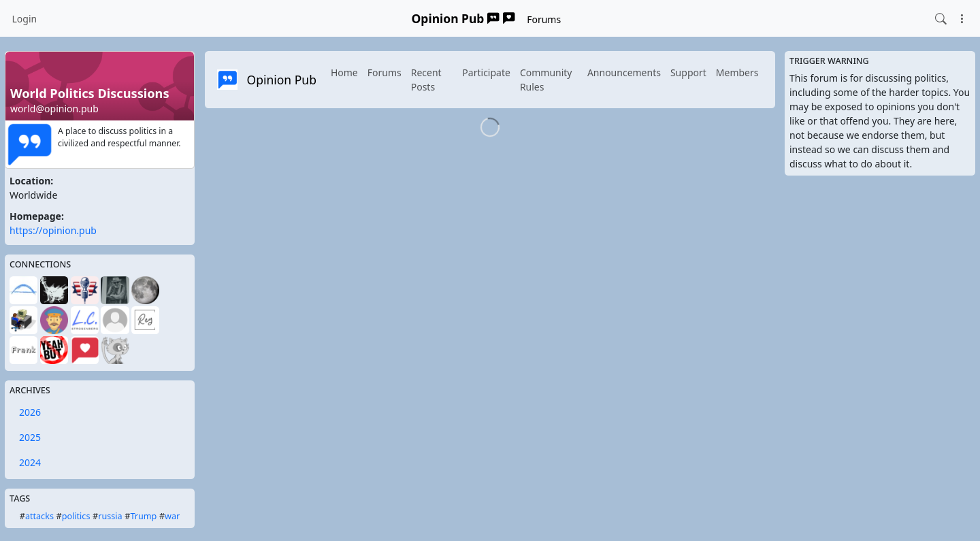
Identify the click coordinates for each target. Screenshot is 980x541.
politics (76, 516)
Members (737, 72)
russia (110, 516)
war (172, 516)
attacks (39, 516)
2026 (30, 412)
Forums (544, 19)
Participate (486, 72)
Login (25, 19)
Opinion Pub (463, 18)
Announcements (624, 72)
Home (344, 72)
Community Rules (546, 80)
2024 (30, 462)
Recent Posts (426, 80)
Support (688, 72)
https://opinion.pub (53, 230)
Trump (143, 516)
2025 (30, 437)
